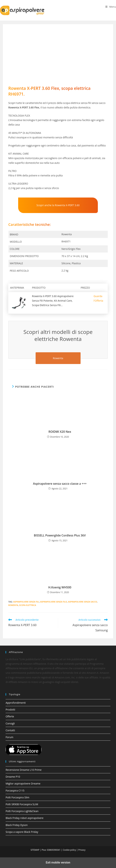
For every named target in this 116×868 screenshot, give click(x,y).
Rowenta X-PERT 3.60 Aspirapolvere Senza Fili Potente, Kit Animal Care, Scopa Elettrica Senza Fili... (53, 301)
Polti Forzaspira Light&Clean (22, 811)
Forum (9, 737)
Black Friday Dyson (17, 825)
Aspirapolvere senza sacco (82, 602)
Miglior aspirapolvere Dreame (23, 783)
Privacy (82, 850)
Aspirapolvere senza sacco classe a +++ (60, 484)
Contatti (10, 730)
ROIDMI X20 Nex (60, 432)
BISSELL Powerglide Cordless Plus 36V (60, 535)
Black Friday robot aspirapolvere (24, 818)
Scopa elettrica (28, 605)
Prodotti (10, 710)
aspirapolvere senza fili (26, 602)
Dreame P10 (13, 777)
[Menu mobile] (111, 7)
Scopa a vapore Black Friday (22, 832)
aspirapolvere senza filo (54, 602)
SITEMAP (35, 850)
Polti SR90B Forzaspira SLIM (22, 804)
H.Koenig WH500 (60, 587)
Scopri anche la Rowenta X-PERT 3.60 (58, 205)
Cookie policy (69, 850)
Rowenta (13, 605)
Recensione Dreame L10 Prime (24, 770)
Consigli (10, 723)
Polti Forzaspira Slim (17, 797)
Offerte (10, 716)
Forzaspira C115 (15, 791)
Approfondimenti (16, 703)
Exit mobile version (58, 862)
